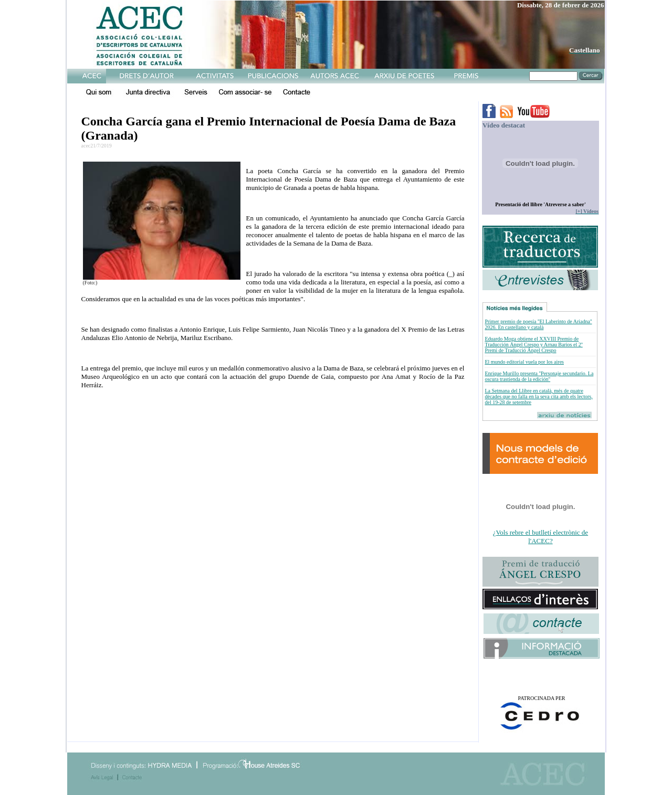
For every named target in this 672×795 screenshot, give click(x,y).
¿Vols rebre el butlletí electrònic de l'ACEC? (540, 537)
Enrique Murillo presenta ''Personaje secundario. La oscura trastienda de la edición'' (539, 376)
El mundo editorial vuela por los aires (524, 362)
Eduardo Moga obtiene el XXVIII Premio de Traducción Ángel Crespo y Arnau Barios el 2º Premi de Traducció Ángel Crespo (533, 344)
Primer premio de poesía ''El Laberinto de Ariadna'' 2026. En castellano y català (538, 324)
